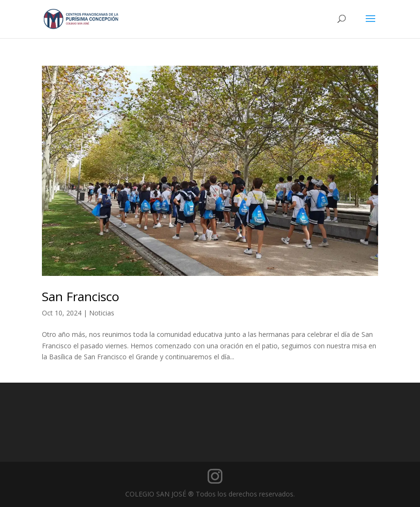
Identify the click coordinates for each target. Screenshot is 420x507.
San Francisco (80, 296)
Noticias (102, 313)
